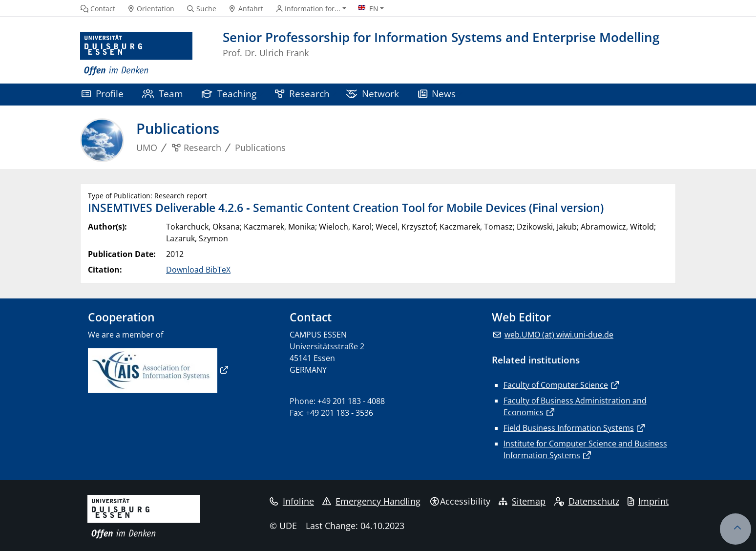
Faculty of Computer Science (556, 385)
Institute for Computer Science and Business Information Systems (585, 449)
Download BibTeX (198, 270)
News (437, 94)
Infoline (292, 501)
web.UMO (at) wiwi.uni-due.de (559, 335)
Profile (103, 94)
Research (302, 94)
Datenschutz (587, 501)
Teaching (229, 94)
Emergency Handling (371, 501)
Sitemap (522, 501)
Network (373, 94)
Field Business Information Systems (569, 428)
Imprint (648, 501)
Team (163, 94)
